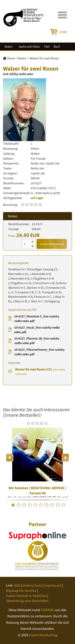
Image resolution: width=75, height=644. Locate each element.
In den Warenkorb (52, 244)
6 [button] (41, 505)
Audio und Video (29, 46)
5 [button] (35, 505)
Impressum (53, 585)
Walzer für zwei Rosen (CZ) (40, 371)
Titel (47, 46)
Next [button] (65, 458)
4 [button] (30, 505)
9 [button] (58, 505)
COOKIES (48, 610)
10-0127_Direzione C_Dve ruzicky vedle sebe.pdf (37, 319)
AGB (17, 585)
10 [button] (63, 505)
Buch (57, 46)
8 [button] (52, 505)
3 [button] (24, 505)
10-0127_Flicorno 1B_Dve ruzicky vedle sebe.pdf (37, 341)
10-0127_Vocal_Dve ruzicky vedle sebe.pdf (37, 330)
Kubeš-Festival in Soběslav (26, 596)
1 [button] (13, 505)
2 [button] (19, 505)
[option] (37, 457)
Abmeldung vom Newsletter (27, 601)
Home (11, 58)
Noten (8, 46)
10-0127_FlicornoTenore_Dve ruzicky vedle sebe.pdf (39, 352)
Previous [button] (10, 458)
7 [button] (47, 505)
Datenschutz (32, 585)
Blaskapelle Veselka (21, 590)
